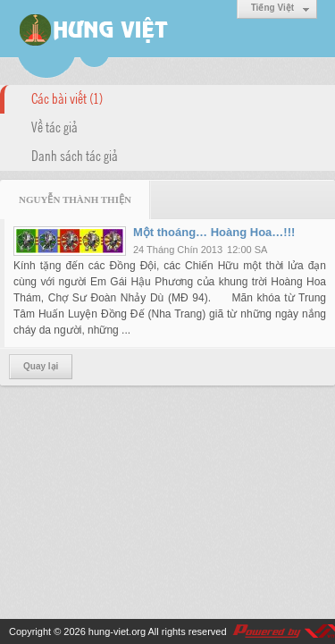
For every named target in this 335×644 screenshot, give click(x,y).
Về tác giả (54, 126)
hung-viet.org (117, 631)
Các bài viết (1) (67, 97)
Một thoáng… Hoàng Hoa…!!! (214, 232)
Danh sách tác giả (75, 155)
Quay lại (41, 366)
